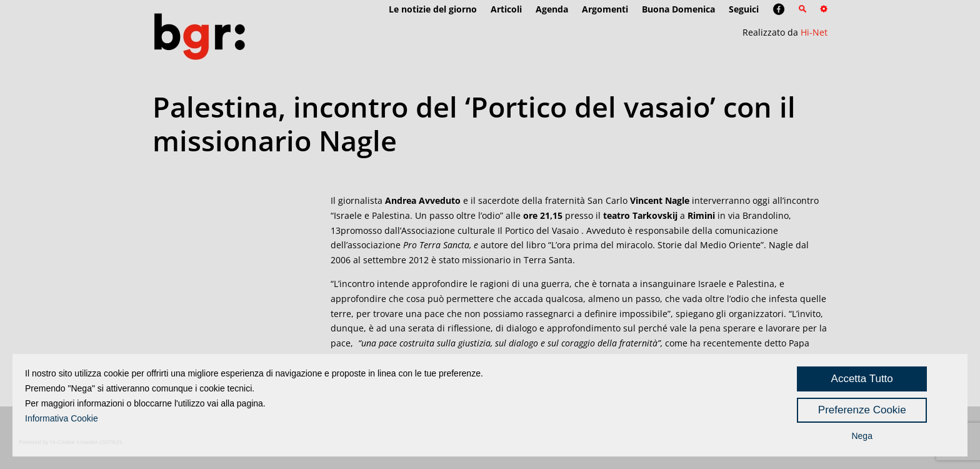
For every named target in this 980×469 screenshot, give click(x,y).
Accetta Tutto (862, 379)
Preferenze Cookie (862, 410)
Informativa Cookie (62, 418)
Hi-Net (814, 32)
